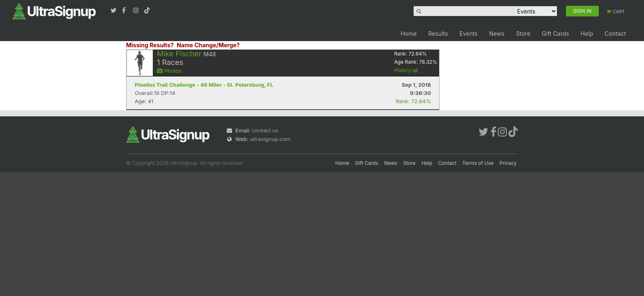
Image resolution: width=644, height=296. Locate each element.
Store (523, 34)
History (406, 70)
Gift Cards (555, 34)
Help (587, 34)
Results (438, 34)
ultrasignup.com (270, 139)
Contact (615, 34)
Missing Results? (150, 45)
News (497, 34)
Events (469, 34)
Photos (169, 71)
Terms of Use (478, 163)
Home (408, 34)
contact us (265, 130)
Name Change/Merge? (208, 45)
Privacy (508, 163)
